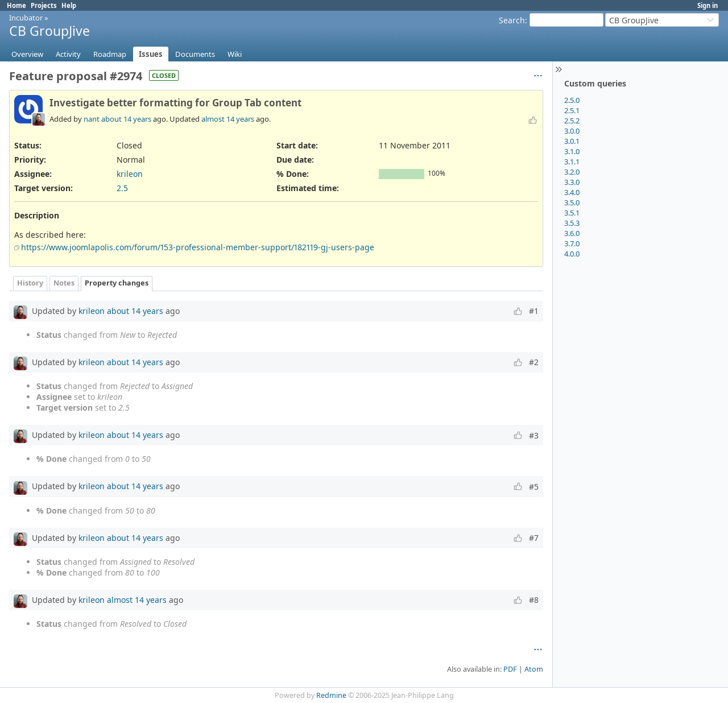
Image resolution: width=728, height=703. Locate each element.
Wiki (235, 54)
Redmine (331, 695)
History (30, 283)
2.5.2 (572, 121)
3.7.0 (572, 243)
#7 (534, 538)
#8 (534, 600)
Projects (44, 5)
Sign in (708, 5)
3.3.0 (572, 182)
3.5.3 (572, 223)
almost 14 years (228, 119)
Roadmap (110, 54)
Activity (68, 54)
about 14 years (126, 119)
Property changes (117, 283)
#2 (534, 362)
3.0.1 (572, 141)
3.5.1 (572, 213)
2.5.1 (572, 110)
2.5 (122, 188)
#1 (534, 311)
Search (512, 20)
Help (69, 5)
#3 (534, 435)
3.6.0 (572, 233)
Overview (27, 54)
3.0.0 (572, 131)
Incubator (26, 18)
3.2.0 (572, 172)
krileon (130, 174)
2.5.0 (572, 100)
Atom (534, 669)
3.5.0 (572, 202)
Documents (195, 54)
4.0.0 (572, 254)
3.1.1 (572, 162)
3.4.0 (572, 192)
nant (92, 119)
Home (16, 5)
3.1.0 (572, 151)
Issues (151, 54)
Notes (64, 283)
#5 (534, 487)
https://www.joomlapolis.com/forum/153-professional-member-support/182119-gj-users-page (198, 247)
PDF (510, 669)
